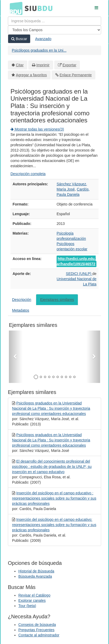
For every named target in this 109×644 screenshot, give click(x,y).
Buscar (19, 39)
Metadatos (21, 310)
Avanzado (43, 39)
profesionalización (71, 239)
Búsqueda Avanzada (35, 576)
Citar (20, 65)
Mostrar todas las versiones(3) (37, 129)
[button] (16, 357)
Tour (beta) (27, 606)
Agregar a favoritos (31, 75)
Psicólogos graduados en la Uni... (39, 50)
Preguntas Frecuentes (36, 630)
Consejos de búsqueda (37, 625)
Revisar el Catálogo (34, 595)
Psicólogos (66, 244)
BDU (15, 8)
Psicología (65, 233)
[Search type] (54, 30)
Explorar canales (32, 600)
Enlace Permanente (76, 75)
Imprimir (43, 65)
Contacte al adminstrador (39, 635)
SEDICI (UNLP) (79, 274)
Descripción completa (28, 174)
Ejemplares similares (57, 300)
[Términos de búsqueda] (54, 21)
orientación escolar (72, 249)
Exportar (69, 65)
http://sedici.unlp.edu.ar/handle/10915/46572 (76, 261)
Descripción (22, 300)
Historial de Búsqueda (36, 571)
